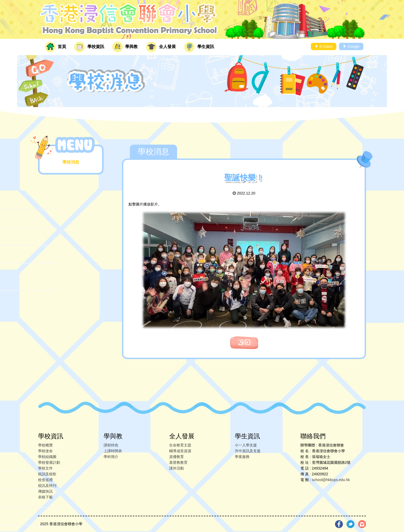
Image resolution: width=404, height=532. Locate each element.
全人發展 (161, 47)
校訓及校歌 (47, 474)
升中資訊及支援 (248, 451)
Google (351, 46)
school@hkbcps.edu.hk (331, 480)
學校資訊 (89, 47)
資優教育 (177, 457)
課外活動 (177, 468)
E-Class (324, 46)
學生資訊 (199, 47)
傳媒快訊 (45, 491)
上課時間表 (113, 451)
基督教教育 (178, 462)
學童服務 (242, 457)
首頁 (55, 47)
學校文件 (45, 468)
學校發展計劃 (49, 462)
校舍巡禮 (45, 480)
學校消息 (71, 162)
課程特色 (111, 445)
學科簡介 (111, 457)
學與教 (125, 47)
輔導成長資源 (180, 451)
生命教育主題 (180, 445)
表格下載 (45, 497)
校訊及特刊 (47, 486)
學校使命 (45, 451)
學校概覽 (45, 445)
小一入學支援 (246, 445)
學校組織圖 (47, 457)
